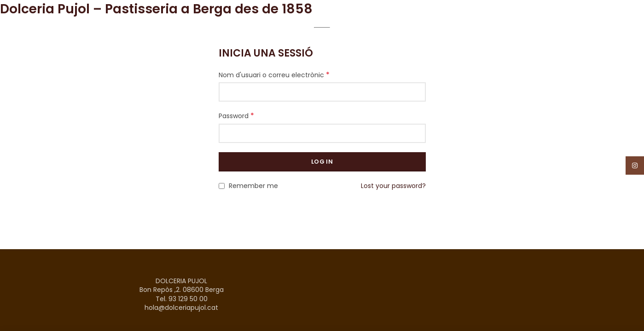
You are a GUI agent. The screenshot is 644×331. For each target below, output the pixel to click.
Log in (322, 162)
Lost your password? (393, 186)
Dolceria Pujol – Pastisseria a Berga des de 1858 (156, 9)
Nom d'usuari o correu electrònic (274, 75)
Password (236, 116)
